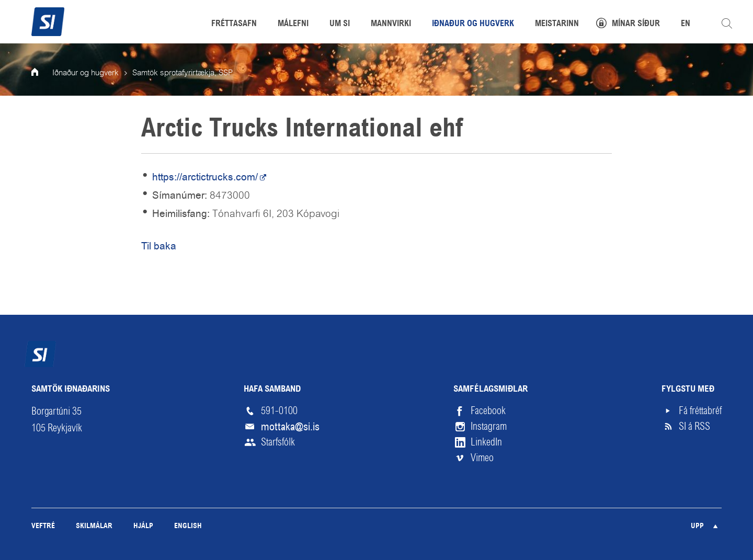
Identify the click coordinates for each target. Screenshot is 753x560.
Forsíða (42, 73)
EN (686, 24)
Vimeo (482, 458)
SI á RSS (694, 426)
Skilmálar (94, 526)
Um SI (340, 24)
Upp (697, 526)
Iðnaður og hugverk (85, 73)
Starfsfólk (278, 442)
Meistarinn (557, 24)
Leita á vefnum (727, 24)
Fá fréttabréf (700, 411)
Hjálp (143, 526)
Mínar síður (636, 24)
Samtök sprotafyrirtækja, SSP (182, 73)
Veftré (43, 526)
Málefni (293, 24)
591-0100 (279, 411)
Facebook (488, 411)
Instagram (489, 426)
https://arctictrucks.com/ (205, 177)
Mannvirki (391, 24)
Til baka (159, 246)
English (188, 526)
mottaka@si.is (290, 427)
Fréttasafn (234, 24)
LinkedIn (486, 442)
